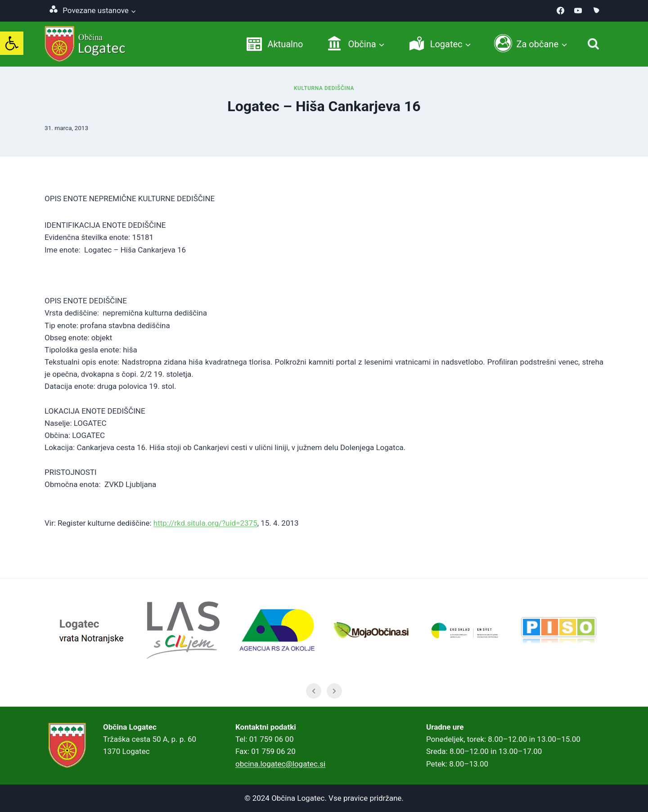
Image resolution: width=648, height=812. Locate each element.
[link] (12, 43)
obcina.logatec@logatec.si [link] (280, 764)
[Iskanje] (593, 44)
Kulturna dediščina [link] (324, 88)
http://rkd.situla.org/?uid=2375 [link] (205, 523)
